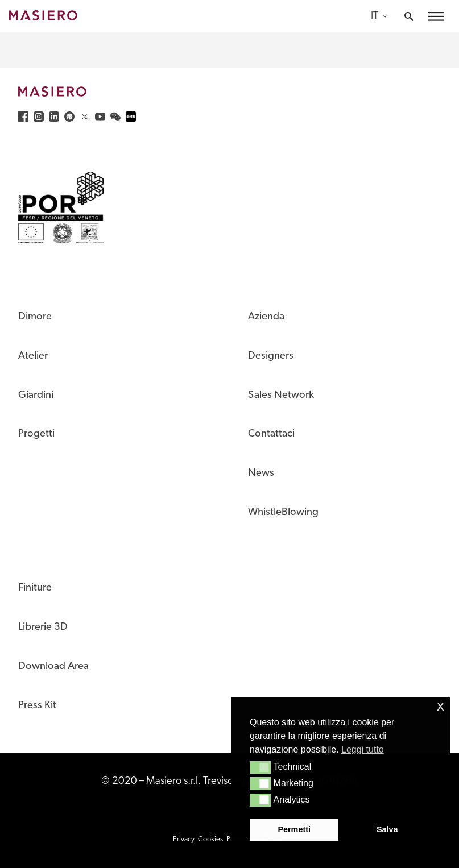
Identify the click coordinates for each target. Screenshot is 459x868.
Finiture (35, 588)
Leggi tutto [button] (363, 749)
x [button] (441, 706)
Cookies (210, 839)
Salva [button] (387, 829)
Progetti (36, 434)
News (261, 473)
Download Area (53, 666)
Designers (271, 356)
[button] (260, 767)
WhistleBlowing (283, 512)
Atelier (33, 356)
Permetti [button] (294, 829)
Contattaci (271, 434)
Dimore (35, 317)
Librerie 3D (43, 627)
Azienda (266, 317)
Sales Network (281, 395)
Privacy (184, 839)
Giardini (36, 395)
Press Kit (37, 706)
